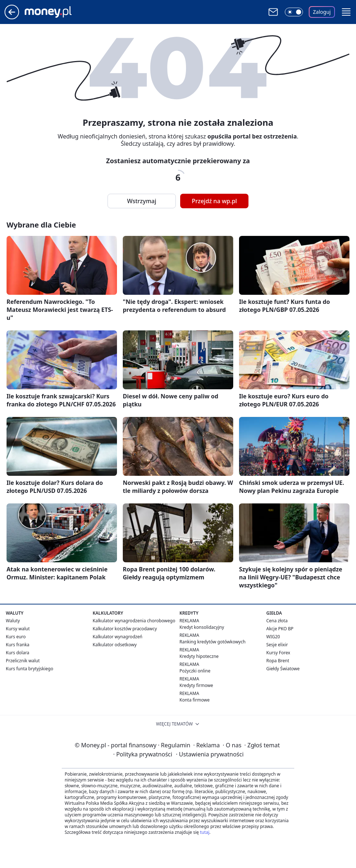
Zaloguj (322, 12)
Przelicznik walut (23, 661)
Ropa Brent (278, 661)
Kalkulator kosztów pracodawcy (125, 629)
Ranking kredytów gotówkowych (213, 642)
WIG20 (273, 637)
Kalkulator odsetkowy (115, 645)
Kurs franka (18, 645)
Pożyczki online (195, 671)
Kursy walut (18, 629)
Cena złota (277, 621)
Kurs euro (16, 637)
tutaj (205, 832)
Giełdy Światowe (283, 669)
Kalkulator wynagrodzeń (118, 637)
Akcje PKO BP (280, 629)
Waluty (13, 621)
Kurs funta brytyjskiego (29, 669)
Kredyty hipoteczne (199, 656)
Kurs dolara (18, 653)
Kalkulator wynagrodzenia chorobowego (134, 621)
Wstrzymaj (142, 201)
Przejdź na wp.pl (214, 201)
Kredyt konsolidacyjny (202, 627)
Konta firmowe (195, 700)
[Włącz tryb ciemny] (294, 12)
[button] (346, 12)
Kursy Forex (278, 653)
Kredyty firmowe (196, 685)
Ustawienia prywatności (210, 754)
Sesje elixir (277, 645)
